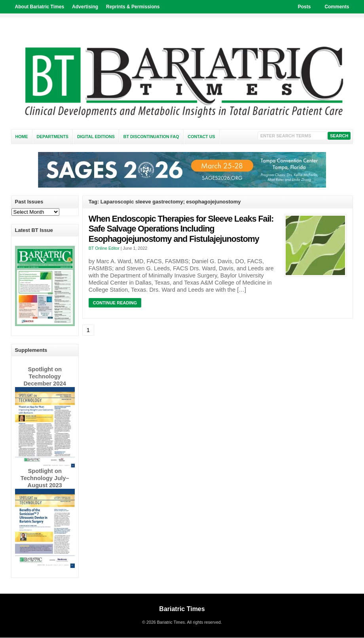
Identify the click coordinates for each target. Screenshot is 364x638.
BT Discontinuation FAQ (151, 137)
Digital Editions (96, 137)
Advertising (85, 7)
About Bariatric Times (40, 7)
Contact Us (202, 137)
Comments (337, 7)
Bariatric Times (182, 609)
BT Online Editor (104, 248)
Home (22, 137)
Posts (304, 7)
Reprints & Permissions (133, 7)
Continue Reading (115, 303)
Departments (53, 137)
